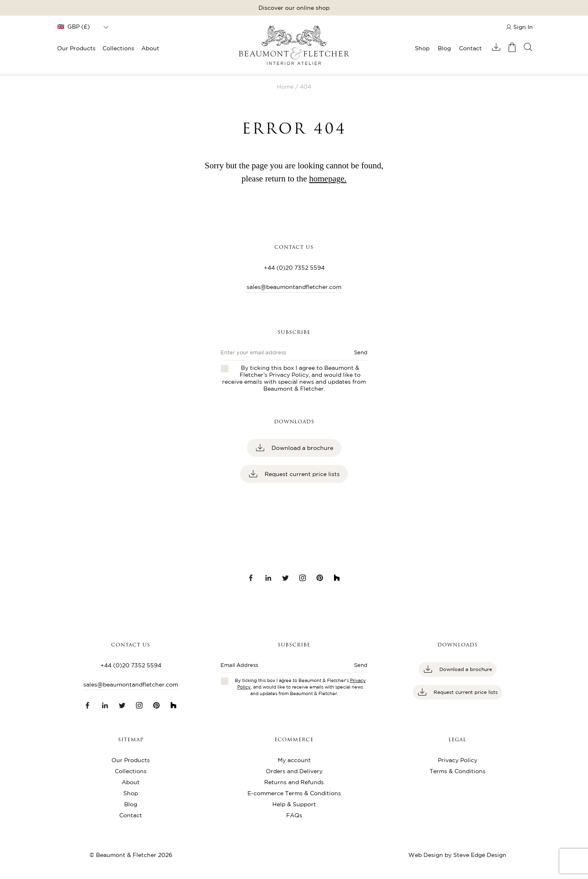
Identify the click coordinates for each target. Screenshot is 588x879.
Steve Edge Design (480, 855)
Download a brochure (302, 448)
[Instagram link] (303, 578)
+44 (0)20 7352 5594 (294, 268)
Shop (422, 48)
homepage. (328, 179)
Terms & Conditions (458, 771)
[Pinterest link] (320, 578)
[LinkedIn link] (268, 578)
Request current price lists (301, 474)
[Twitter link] (285, 578)
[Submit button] (357, 668)
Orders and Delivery (294, 771)
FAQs (294, 815)
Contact (470, 48)
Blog (444, 48)
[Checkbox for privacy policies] (225, 681)
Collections (118, 48)
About (150, 48)
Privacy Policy (289, 375)
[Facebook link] (251, 578)
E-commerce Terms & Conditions (294, 793)
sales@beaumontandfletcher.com (294, 287)
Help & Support (294, 804)
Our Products (76, 48)
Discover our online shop (294, 8)
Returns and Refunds (294, 782)
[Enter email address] (284, 668)
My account (294, 760)
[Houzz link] (337, 578)
